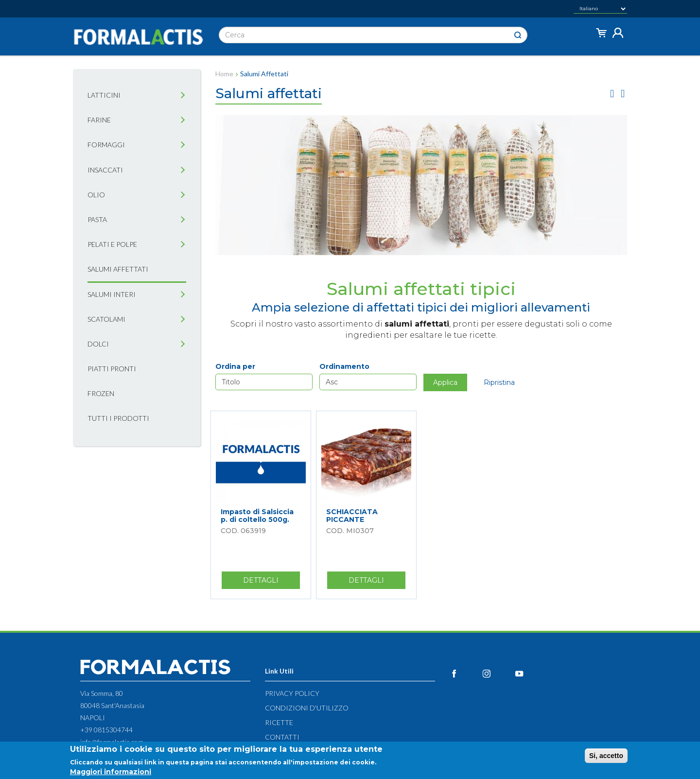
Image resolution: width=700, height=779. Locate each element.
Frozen (101, 393)
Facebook (465, 674)
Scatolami (106, 319)
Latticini (104, 95)
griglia (612, 94)
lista (623, 94)
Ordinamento (344, 366)
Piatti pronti (112, 369)
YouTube (530, 674)
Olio (96, 195)
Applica (445, 382)
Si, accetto (606, 756)
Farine (99, 120)
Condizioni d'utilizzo (307, 708)
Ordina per (235, 366)
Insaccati (105, 170)
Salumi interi (112, 294)
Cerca (518, 35)
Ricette (279, 722)
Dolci (98, 344)
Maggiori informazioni (111, 772)
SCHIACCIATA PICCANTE (352, 515)
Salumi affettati (118, 269)
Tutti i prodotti (118, 418)
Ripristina (499, 382)
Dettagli (271, 582)
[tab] (183, 95)
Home (224, 74)
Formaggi (106, 145)
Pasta (97, 219)
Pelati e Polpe (112, 244)
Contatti (282, 737)
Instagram (498, 674)
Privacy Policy (292, 693)
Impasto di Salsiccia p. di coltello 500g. (257, 515)
